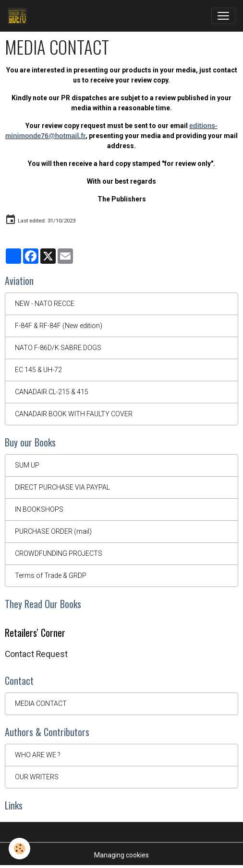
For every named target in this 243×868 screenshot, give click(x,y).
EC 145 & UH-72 (38, 370)
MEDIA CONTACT (41, 704)
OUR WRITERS (37, 777)
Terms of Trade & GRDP (51, 575)
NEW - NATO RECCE (45, 304)
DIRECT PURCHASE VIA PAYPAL (62, 487)
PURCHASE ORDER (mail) (53, 531)
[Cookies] (19, 849)
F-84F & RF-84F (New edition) (59, 326)
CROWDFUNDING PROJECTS (59, 553)
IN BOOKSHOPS (39, 509)
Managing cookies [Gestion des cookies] (121, 855)
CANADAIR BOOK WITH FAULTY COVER (74, 414)
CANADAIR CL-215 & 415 (52, 392)
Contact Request (36, 654)
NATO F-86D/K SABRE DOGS (58, 348)
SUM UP (27, 465)
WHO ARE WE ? (38, 755)
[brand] (19, 16)
